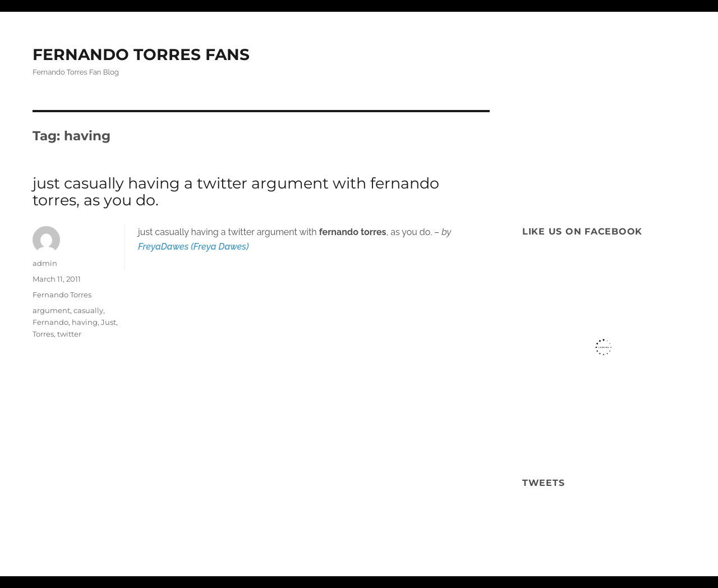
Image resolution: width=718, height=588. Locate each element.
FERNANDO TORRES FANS (141, 54)
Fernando (50, 322)
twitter (69, 334)
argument (51, 310)
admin (45, 263)
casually (88, 310)
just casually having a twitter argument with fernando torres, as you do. (236, 192)
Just (109, 322)
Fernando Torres (62, 295)
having (85, 322)
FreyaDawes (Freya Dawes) (194, 247)
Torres (43, 334)
